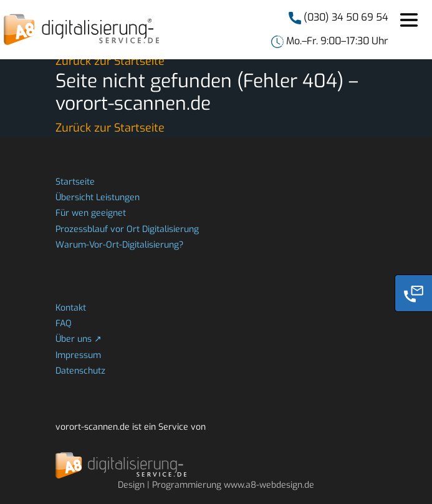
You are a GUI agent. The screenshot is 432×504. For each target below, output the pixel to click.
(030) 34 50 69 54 (345, 17)
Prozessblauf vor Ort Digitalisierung (127, 229)
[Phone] (413, 293)
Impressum (78, 355)
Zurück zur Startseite (110, 61)
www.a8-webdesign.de (269, 485)
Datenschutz (80, 371)
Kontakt (71, 308)
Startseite (75, 182)
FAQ (64, 323)
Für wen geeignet (91, 213)
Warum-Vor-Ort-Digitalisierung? (119, 245)
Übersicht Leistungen (98, 197)
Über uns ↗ (79, 339)
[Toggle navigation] (409, 21)
